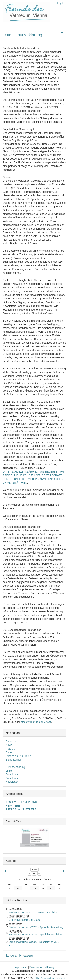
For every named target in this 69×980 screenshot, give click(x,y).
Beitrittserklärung (15, 767)
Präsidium (11, 749)
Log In (62, 3)
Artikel (12, 956)
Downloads (12, 774)
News (9, 745)
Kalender (26, 956)
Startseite (11, 741)
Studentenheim (14, 760)
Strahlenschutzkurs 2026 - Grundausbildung (34, 912)
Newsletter (12, 782)
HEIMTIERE (13, 806)
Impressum (21, 967)
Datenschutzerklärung (22, 35)
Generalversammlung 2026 (24, 920)
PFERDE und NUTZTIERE (21, 809)
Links (9, 771)
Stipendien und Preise (18, 756)
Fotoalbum (12, 778)
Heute (34, 870)
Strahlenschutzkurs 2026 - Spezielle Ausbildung (36, 927)
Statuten (10, 752)
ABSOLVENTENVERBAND (21, 802)
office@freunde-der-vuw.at (36, 722)
